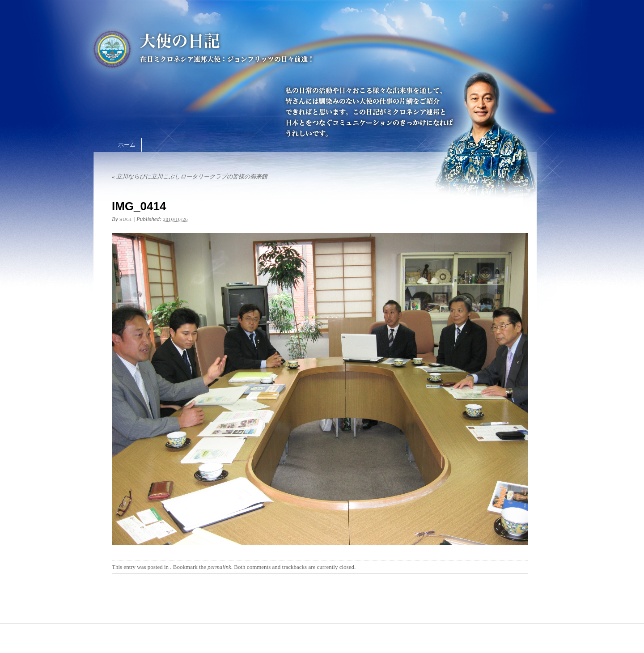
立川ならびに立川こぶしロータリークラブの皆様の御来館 (190, 176)
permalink (219, 567)
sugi (126, 219)
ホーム (127, 145)
